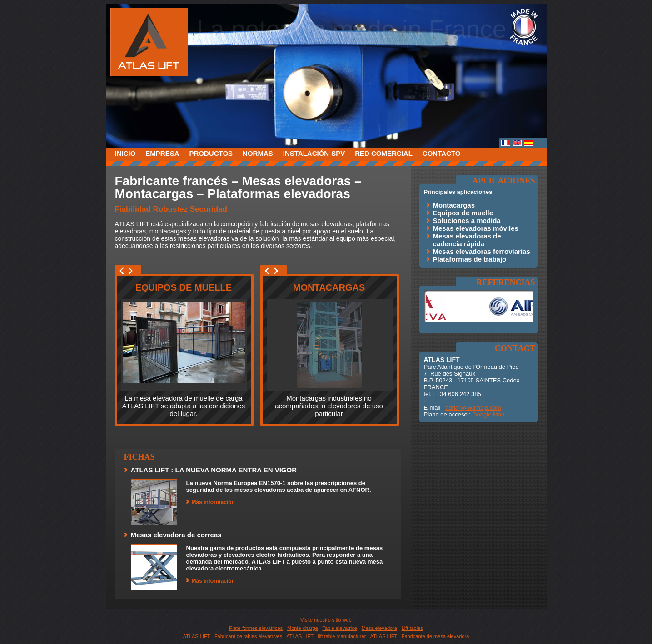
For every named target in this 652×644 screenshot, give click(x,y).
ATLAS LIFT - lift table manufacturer (326, 636)
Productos (211, 153)
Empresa (162, 153)
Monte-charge (303, 628)
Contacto (442, 153)
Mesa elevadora (379, 628)
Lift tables (412, 628)
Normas (258, 153)
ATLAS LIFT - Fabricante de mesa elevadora (420, 636)
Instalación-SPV (314, 153)
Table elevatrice (339, 628)
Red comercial (384, 153)
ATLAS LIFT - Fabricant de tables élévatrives (233, 636)
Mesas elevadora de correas (176, 535)
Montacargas (329, 287)
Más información (213, 502)
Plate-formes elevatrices (256, 628)
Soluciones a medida (467, 220)
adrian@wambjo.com (473, 408)
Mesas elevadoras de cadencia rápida (467, 240)
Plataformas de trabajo (470, 259)
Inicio (125, 153)
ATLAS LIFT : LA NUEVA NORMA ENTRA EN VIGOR (214, 470)
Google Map (488, 414)
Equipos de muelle (184, 287)
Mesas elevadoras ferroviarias (482, 251)
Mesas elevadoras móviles (476, 228)
